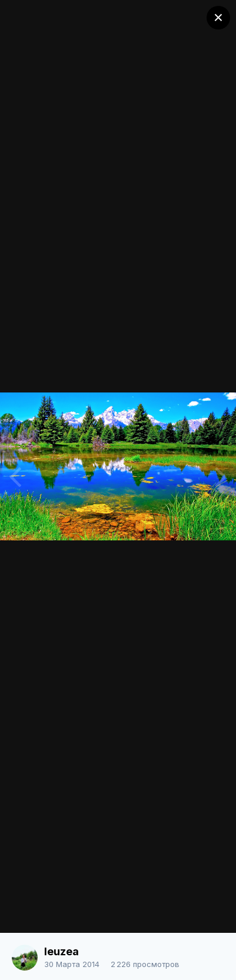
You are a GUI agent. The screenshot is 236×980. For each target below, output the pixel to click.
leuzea (62, 951)
